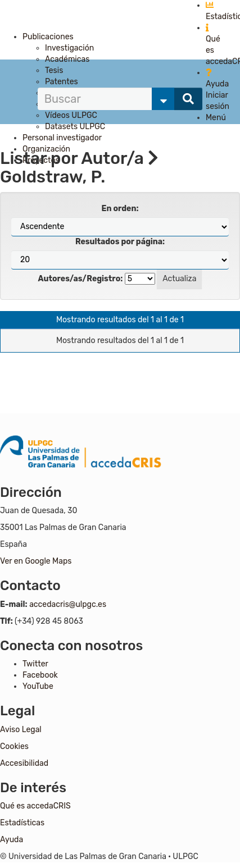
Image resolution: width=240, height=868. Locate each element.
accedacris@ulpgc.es (68, 604)
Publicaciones (48, 37)
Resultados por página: (120, 242)
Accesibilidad (24, 763)
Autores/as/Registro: (81, 279)
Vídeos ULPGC (71, 115)
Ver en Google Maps (36, 561)
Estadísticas (22, 823)
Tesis (54, 70)
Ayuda (12, 840)
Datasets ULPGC (75, 127)
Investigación (69, 48)
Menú (216, 118)
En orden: (120, 209)
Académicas (67, 59)
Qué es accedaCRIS (35, 806)
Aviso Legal (21, 730)
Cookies (14, 746)
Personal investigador (62, 138)
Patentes (62, 82)
